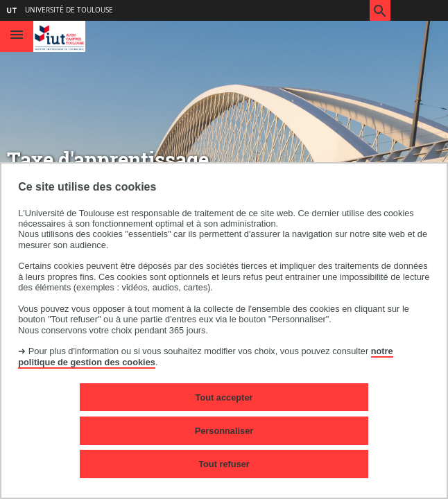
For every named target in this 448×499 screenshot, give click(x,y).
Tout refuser (224, 464)
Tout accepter (224, 397)
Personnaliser (224, 431)
